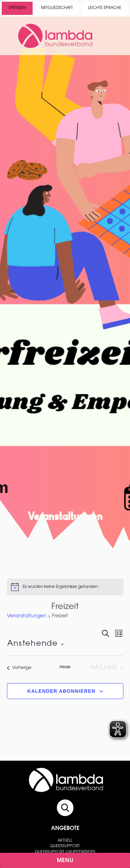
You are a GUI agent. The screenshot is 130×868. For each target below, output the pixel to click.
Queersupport (65, 846)
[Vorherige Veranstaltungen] (19, 668)
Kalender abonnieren (62, 691)
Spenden (17, 8)
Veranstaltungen (27, 616)
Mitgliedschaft (57, 8)
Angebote (65, 829)
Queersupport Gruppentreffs (65, 852)
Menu (65, 861)
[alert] (65, 587)
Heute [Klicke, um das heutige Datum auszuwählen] (65, 667)
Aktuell (65, 841)
